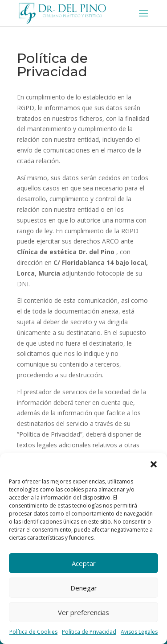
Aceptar (84, 563)
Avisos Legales (139, 632)
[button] (154, 464)
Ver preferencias (83, 612)
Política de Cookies (33, 632)
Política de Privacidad (89, 632)
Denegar (84, 588)
